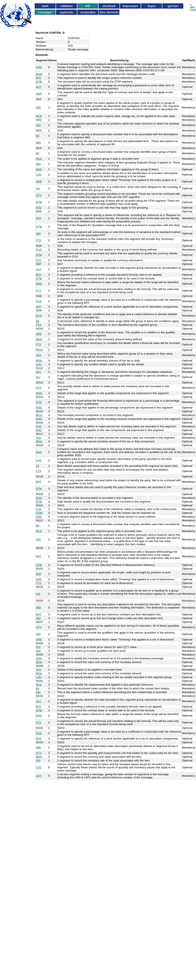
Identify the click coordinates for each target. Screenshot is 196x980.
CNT (39, 767)
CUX (39, 250)
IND (38, 108)
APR (39, 181)
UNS (39, 517)
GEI (38, 125)
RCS (39, 116)
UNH (39, 67)
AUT (39, 87)
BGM (39, 74)
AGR (39, 94)
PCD (39, 301)
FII (38, 466)
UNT (39, 776)
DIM (38, 574)
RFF (39, 78)
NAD (39, 169)
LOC (39, 175)
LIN (38, 594)
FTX (39, 240)
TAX (39, 355)
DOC (39, 498)
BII (38, 136)
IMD (38, 143)
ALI (38, 188)
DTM (39, 82)
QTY (39, 195)
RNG (39, 284)
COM (39, 513)
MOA (39, 339)
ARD (39, 334)
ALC (39, 269)
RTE (39, 208)
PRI (38, 647)
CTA (39, 509)
